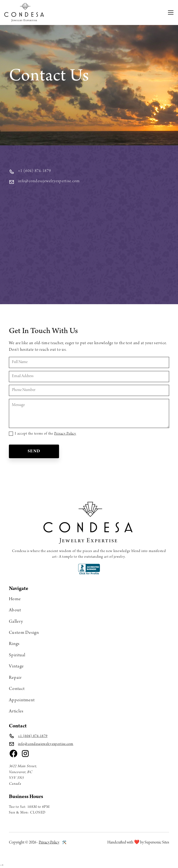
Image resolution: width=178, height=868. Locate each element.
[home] (25, 12)
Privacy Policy (65, 434)
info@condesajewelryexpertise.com (46, 744)
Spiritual (17, 655)
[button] (172, 12)
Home (15, 599)
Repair (15, 678)
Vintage (16, 667)
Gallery (16, 622)
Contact (17, 689)
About (15, 610)
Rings (14, 644)
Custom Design (24, 633)
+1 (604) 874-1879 (33, 736)
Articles (16, 711)
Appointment (22, 700)
